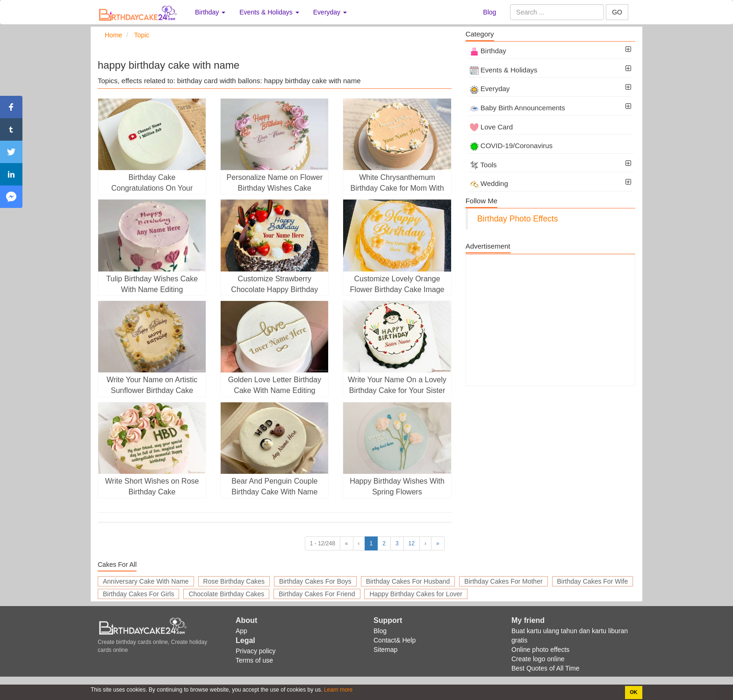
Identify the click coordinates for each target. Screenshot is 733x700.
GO (617, 12)
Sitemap (385, 650)
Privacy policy (256, 651)
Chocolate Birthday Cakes (226, 594)
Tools (483, 165)
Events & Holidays (504, 70)
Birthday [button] (210, 12)
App (241, 631)
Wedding (489, 183)
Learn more (338, 690)
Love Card (491, 127)
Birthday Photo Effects (518, 219)
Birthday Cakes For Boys (315, 581)
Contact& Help (395, 640)
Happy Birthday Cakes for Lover (416, 594)
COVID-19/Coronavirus (511, 146)
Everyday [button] (330, 12)
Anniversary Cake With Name (146, 581)
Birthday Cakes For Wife (593, 581)
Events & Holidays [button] (269, 12)
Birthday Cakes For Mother (503, 581)
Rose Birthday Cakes (234, 581)
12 (412, 543)
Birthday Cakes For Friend (317, 594)
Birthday (488, 51)
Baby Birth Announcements (517, 108)
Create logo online (538, 659)
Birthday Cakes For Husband (408, 581)
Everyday (490, 89)
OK (633, 692)
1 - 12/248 (323, 543)
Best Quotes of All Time (546, 668)
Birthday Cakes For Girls (138, 594)
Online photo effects (540, 650)
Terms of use (254, 660)
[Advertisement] (550, 320)
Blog (489, 12)
